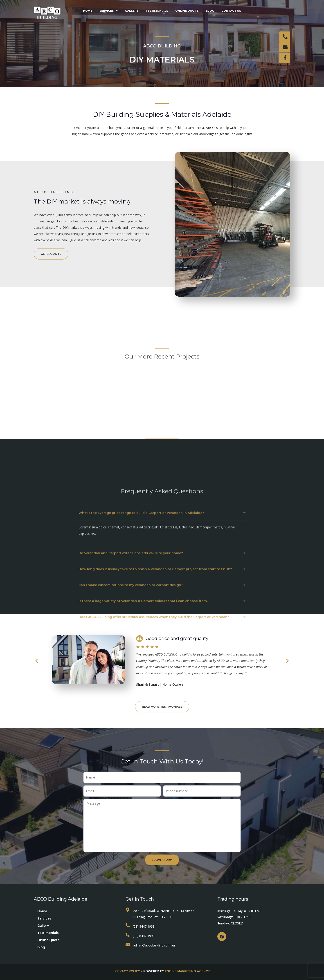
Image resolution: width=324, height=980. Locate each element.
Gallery (132, 11)
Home (88, 11)
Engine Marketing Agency (187, 971)
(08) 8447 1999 (144, 936)
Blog (210, 11)
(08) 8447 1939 (144, 926)
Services (109, 11)
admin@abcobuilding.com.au (154, 945)
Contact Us (231, 11)
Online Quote (187, 11)
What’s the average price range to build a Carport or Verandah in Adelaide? (141, 609)
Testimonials (157, 11)
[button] (162, 609)
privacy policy (127, 971)
